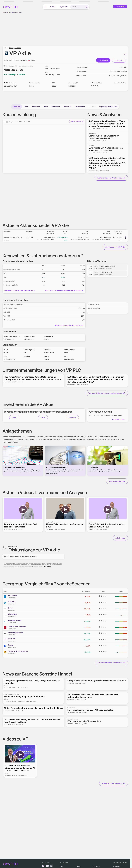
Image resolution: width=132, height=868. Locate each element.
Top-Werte (96, 866)
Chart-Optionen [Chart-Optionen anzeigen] (77, 122)
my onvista (64, 7)
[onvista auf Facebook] (43, 866)
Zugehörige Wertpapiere (108, 107)
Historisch (67, 107)
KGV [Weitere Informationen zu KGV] (53, 83)
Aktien (14, 13)
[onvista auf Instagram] (52, 866)
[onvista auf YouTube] (47, 866)
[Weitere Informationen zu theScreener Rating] (94, 86)
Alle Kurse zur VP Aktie (115, 247)
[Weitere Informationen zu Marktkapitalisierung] (11, 86)
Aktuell (53, 7)
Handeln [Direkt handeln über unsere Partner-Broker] (119, 60)
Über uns (117, 866)
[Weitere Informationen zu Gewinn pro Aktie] (72, 86)
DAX (62, 866)
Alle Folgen (120, 538)
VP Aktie (20, 13)
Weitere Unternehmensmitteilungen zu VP (107, 393)
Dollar (78, 866)
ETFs (43, 418)
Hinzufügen (103, 60)
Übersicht (17, 107)
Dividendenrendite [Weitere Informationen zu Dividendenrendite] (35, 83)
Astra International (15, 620)
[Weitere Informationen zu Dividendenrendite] (32, 86)
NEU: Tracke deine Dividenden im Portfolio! (64, 290)
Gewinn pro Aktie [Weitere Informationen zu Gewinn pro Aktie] (73, 83)
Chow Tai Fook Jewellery (17, 626)
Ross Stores (12, 596)
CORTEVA (12, 602)
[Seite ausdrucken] (125, 54)
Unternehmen (80, 107)
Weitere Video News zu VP (114, 783)
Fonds (15, 418)
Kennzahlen (56, 107)
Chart (26, 107)
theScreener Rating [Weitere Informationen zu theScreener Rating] (96, 83)
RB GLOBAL (12, 614)
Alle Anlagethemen (117, 481)
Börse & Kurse (7, 13)
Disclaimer (47, 566)
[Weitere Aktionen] (126, 238)
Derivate (72, 418)
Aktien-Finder (119, 419)
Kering (10, 608)
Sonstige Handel (15, 48)
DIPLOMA (11, 639)
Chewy (10, 645)
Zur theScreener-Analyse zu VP (111, 663)
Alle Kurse (36, 107)
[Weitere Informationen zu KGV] (54, 86)
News (46, 107)
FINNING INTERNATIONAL (18, 651)
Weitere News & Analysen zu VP (111, 178)
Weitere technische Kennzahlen (69, 325)
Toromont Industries (15, 633)
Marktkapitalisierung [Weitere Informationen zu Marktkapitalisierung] (10, 83)
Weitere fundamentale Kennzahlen (20, 290)
